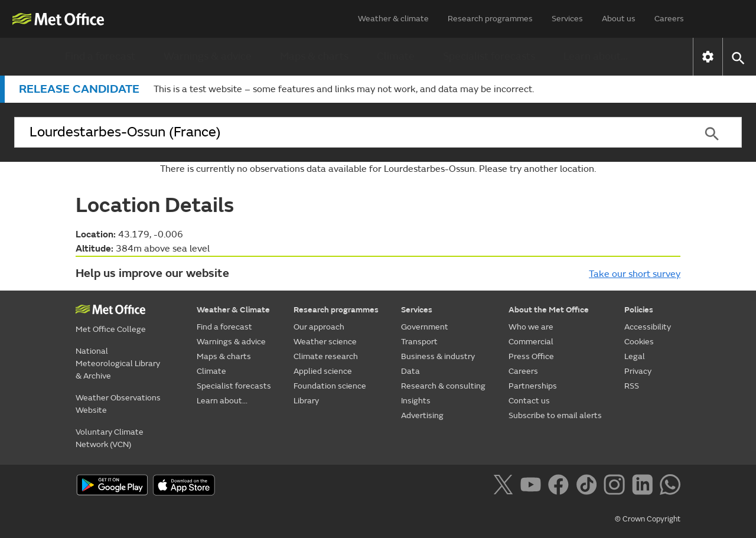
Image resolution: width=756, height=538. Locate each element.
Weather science (325, 342)
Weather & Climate (233, 310)
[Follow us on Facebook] (561, 487)
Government (425, 327)
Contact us (529, 401)
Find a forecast (100, 56)
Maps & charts (314, 56)
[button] (737, 57)
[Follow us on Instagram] (616, 487)
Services (567, 19)
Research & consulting (443, 386)
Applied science (323, 371)
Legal (635, 356)
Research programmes (490, 19)
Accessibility (648, 327)
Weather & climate (393, 19)
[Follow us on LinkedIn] (645, 487)
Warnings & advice (208, 56)
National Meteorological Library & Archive (118, 363)
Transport (419, 342)
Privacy (638, 371)
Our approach (319, 327)
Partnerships (533, 386)
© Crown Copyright (648, 519)
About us (619, 19)
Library (306, 401)
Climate (396, 56)
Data (410, 371)
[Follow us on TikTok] (589, 487)
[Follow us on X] (505, 487)
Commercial (531, 342)
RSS (632, 386)
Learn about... (596, 56)
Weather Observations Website (118, 404)
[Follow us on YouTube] (533, 487)
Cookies (639, 342)
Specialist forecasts (489, 56)
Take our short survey (635, 274)
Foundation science (330, 386)
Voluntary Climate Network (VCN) (110, 438)
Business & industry (438, 356)
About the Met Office (549, 310)
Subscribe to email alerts (555, 415)
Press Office (531, 356)
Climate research (326, 356)
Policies (639, 310)
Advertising (422, 415)
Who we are (531, 327)
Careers (669, 19)
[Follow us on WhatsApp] (670, 487)
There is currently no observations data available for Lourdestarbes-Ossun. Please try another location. (378, 169)
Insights (416, 401)
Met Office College (111, 329)
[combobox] (348, 132)
